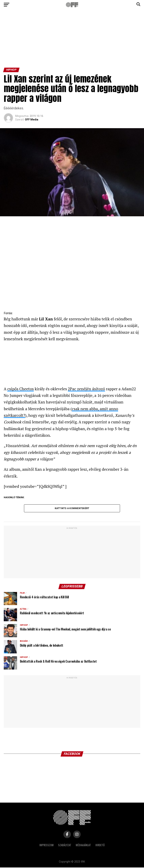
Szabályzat (65, 846)
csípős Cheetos (21, 389)
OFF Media (32, 120)
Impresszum (46, 846)
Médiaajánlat (83, 846)
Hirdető (100, 846)
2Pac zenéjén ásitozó (86, 389)
